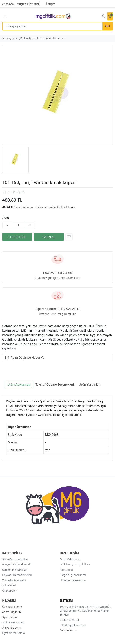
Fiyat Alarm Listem (14, 633)
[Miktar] (18, 225)
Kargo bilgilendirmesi (73, 575)
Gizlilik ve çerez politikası (75, 564)
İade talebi (66, 570)
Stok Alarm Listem (13, 622)
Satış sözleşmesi (70, 559)
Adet (6, 218)
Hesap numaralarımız (73, 580)
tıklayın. (70, 207)
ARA (108, 26)
